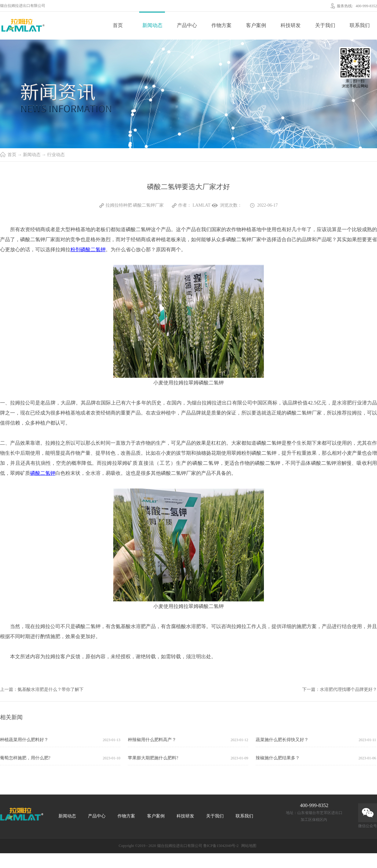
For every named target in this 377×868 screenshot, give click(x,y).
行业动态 (56, 155)
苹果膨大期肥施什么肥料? (153, 758)
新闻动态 (32, 155)
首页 (118, 25)
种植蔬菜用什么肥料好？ (24, 740)
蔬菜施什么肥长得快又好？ (282, 740)
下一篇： (340, 689)
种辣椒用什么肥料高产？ (152, 740)
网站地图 (248, 846)
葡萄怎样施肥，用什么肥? (25, 758)
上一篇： (42, 689)
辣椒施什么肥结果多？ (278, 758)
